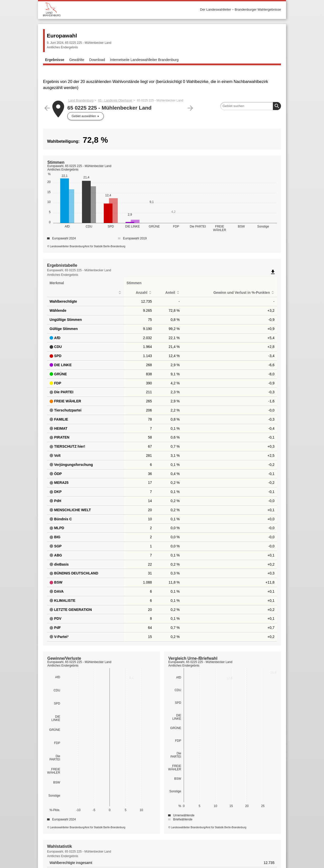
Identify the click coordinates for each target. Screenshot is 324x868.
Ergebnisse (55, 60)
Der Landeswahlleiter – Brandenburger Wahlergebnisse (240, 9)
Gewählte (77, 60)
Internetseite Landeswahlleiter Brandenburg (144, 60)
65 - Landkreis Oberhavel (115, 100)
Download (97, 60)
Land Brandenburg (81, 100)
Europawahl (62, 36)
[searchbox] (251, 106)
